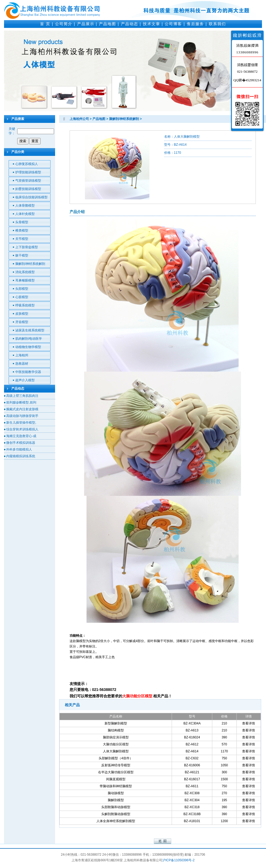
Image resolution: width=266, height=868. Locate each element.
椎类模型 (22, 230)
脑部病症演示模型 (116, 737)
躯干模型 (22, 255)
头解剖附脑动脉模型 (116, 814)
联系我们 (217, 24)
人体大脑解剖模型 (116, 751)
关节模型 (22, 239)
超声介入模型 (25, 380)
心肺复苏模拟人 (27, 164)
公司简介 (64, 24)
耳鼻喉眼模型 (25, 280)
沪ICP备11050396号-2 (178, 860)
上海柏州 (22, 355)
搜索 (23, 141)
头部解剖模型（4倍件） (116, 758)
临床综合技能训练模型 (31, 197)
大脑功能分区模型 (116, 744)
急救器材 (22, 364)
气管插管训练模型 (28, 181)
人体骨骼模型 (25, 206)
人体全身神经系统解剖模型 (116, 821)
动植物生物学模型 (28, 347)
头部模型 (22, 289)
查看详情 (249, 723)
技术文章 (152, 24)
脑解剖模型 (116, 800)
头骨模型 (22, 222)
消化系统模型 (25, 272)
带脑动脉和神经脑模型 (116, 786)
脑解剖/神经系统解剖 (30, 264)
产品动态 (130, 24)
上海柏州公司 (79, 119)
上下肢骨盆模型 (27, 247)
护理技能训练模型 (28, 172)
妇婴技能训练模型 (28, 189)
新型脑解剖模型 (116, 723)
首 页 (45, 24)
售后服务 (195, 24)
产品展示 (86, 24)
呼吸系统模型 (25, 305)
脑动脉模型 (116, 793)
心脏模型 (22, 297)
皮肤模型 (22, 314)
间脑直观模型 (116, 779)
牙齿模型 (22, 322)
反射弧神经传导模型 (116, 765)
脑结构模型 (116, 730)
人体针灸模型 (25, 214)
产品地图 (107, 24)
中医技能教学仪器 (28, 372)
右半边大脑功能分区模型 (116, 772)
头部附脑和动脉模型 (116, 807)
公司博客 (173, 24)
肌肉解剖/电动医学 (29, 339)
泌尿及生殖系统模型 (30, 330)
